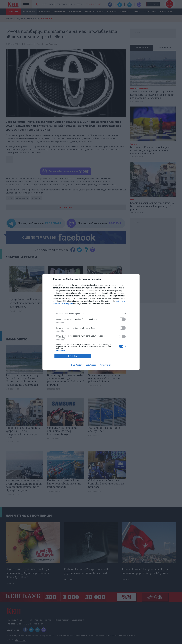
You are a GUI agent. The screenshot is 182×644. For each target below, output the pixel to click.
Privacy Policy (105, 365)
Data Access (91, 365)
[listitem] (91, 314)
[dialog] (91, 322)
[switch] (122, 319)
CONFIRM (73, 356)
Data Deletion (77, 365)
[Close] (135, 279)
